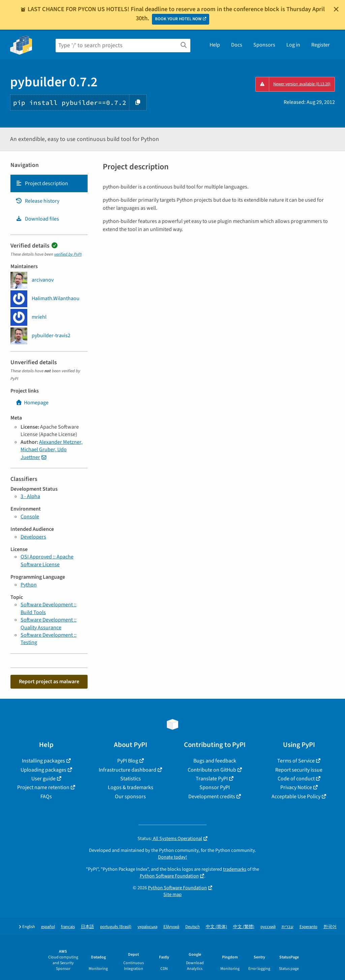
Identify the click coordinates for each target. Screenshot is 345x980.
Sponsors (264, 45)
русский (268, 927)
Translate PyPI (212, 779)
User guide (43, 779)
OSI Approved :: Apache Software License (47, 560)
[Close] (336, 9)
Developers (33, 537)
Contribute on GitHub (212, 770)
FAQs (46, 797)
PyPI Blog (128, 761)
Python (29, 585)
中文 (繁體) (244, 927)
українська (147, 927)
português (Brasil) (116, 927)
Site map (172, 895)
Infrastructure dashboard (128, 770)
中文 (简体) (216, 927)
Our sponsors (130, 797)
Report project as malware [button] (49, 682)
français (68, 927)
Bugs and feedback (215, 761)
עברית (288, 927)
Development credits (212, 797)
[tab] (49, 183)
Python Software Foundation (169, 876)
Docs (237, 45)
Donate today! (172, 857)
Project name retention (43, 787)
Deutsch (193, 927)
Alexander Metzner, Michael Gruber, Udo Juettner (52, 450)
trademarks (235, 869)
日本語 (87, 927)
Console (30, 517)
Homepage (32, 403)
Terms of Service (296, 761)
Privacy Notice (296, 787)
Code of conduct (296, 779)
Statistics (131, 779)
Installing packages (43, 761)
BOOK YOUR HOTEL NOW (178, 19)
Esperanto (308, 927)
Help (215, 45)
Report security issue (299, 770)
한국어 (330, 927)
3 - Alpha (30, 496)
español (48, 927)
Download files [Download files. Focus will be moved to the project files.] (37, 219)
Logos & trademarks (131, 787)
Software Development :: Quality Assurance (49, 624)
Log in (293, 45)
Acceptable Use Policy (296, 797)
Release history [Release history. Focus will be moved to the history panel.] (37, 201)
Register (321, 45)
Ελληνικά (171, 927)
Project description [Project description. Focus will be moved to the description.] (42, 183)
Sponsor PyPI (215, 787)
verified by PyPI (68, 254)
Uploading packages (43, 770)
